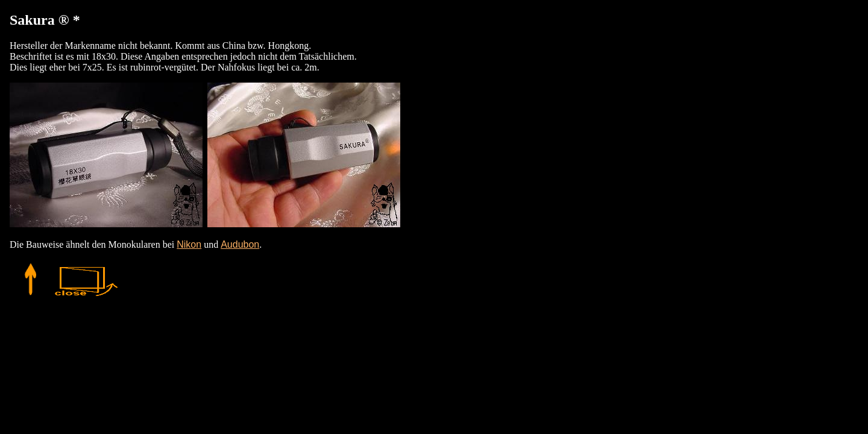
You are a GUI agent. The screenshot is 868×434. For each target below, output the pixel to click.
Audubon (240, 244)
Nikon (189, 244)
